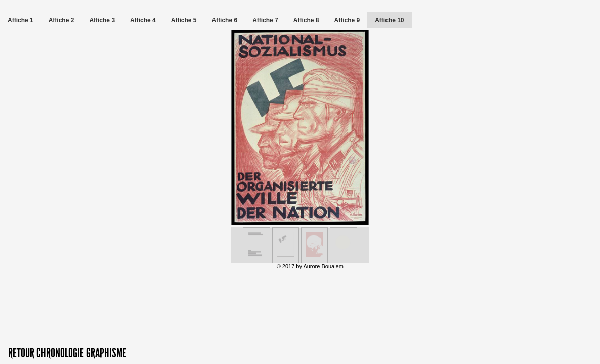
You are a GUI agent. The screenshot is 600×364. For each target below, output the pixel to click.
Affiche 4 (143, 20)
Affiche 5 (184, 20)
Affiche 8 (306, 20)
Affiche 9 (347, 20)
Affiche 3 (102, 20)
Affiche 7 (265, 20)
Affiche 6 (224, 20)
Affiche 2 (61, 20)
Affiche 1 (20, 20)
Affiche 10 (389, 20)
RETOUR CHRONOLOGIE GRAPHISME (67, 353)
